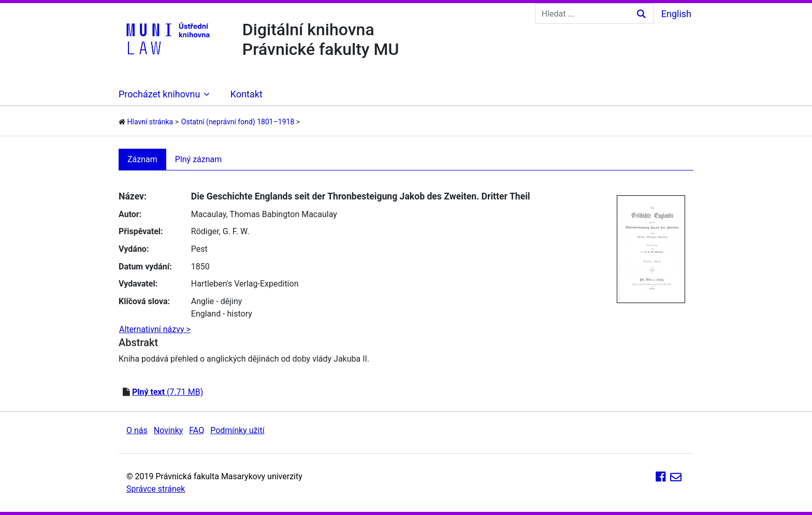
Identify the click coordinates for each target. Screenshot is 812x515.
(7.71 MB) (168, 392)
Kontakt (247, 94)
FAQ (197, 430)
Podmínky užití (237, 430)
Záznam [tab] (142, 159)
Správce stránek (156, 489)
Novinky (169, 430)
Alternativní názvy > (155, 329)
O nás (137, 430)
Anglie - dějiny (217, 301)
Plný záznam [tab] (199, 159)
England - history (222, 314)
